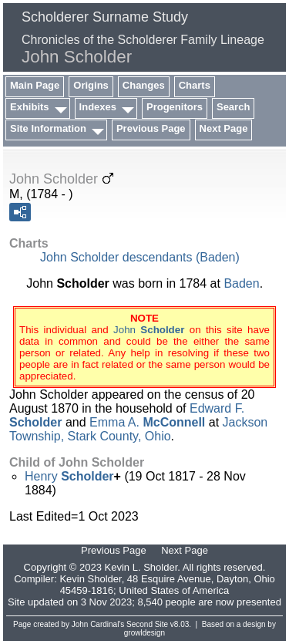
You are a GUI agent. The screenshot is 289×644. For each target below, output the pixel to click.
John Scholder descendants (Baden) (140, 257)
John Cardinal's (98, 624)
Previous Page (151, 128)
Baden (241, 283)
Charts (195, 85)
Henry (69, 476)
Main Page (35, 85)
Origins (91, 85)
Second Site (147, 624)
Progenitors (175, 107)
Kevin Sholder (90, 579)
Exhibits (30, 107)
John (149, 330)
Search (233, 107)
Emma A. (147, 422)
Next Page (224, 128)
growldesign (144, 633)
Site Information (48, 128)
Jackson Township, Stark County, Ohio (138, 429)
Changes (144, 85)
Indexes (98, 107)
